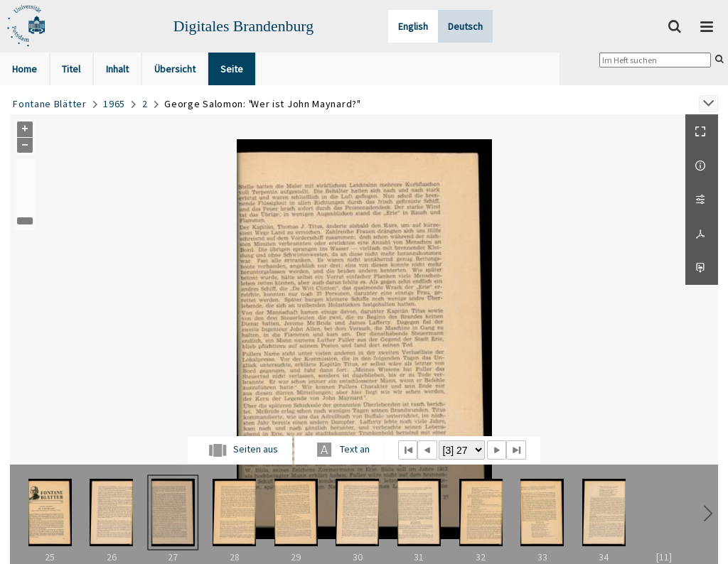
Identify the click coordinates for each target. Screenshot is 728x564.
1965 (114, 104)
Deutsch (465, 26)
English (413, 26)
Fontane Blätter (50, 104)
